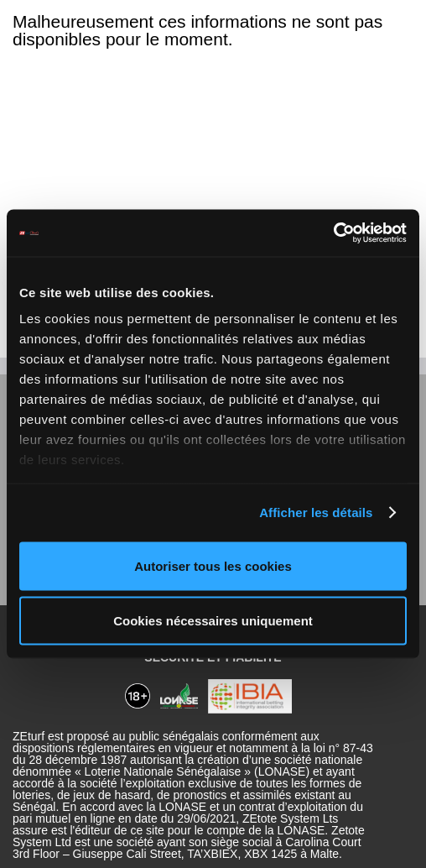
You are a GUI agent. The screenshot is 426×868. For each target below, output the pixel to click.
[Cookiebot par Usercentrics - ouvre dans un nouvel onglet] (333, 233)
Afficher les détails (316, 512)
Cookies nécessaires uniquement (213, 621)
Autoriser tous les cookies (213, 565)
